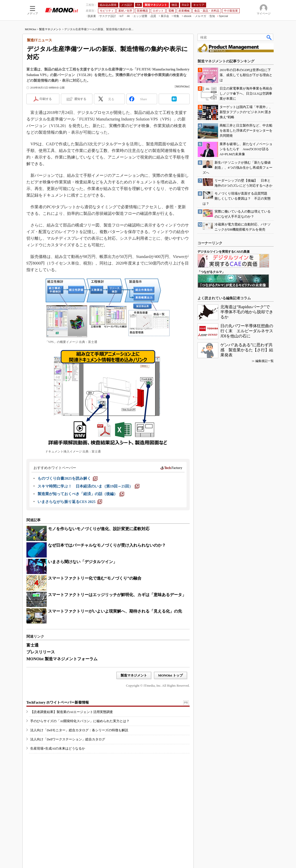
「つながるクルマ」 (211, 272)
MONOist (30, 29)
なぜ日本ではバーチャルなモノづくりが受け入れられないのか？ (107, 545)
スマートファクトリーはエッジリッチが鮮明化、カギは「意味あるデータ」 (117, 595)
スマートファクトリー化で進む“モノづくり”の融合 (95, 578)
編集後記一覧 (265, 361)
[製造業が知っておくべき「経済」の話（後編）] (81, 494)
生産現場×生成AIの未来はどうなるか (58, 748)
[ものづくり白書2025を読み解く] (68, 478)
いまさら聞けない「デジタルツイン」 (83, 562)
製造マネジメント (50, 29)
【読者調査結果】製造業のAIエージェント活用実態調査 (72, 712)
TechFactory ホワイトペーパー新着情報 (58, 702)
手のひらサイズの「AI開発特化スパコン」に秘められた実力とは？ (80, 721)
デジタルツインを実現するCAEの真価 (224, 252)
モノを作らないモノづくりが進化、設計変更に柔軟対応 (99, 529)
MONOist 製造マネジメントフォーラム (62, 659)
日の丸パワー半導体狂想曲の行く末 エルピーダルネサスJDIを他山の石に (247, 331)
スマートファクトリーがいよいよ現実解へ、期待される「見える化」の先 (115, 611)
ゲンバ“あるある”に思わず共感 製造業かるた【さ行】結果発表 (247, 350)
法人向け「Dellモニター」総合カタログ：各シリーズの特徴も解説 (79, 730)
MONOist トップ (170, 675)
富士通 (32, 645)
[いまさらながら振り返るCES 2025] (70, 502)
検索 (269, 37)
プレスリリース (41, 652)
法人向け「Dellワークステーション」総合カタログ (68, 739)
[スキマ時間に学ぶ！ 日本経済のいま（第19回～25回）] (88, 486)
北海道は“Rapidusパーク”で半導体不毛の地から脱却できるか (247, 312)
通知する (80, 99)
